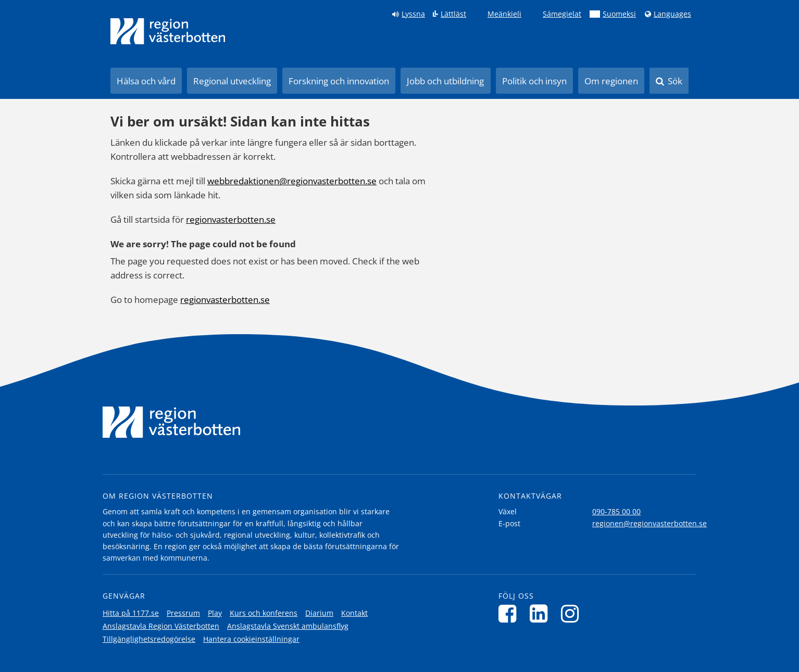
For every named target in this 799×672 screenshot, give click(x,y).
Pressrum (183, 613)
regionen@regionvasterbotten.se (650, 523)
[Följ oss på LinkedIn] (541, 613)
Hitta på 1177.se (131, 613)
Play (215, 613)
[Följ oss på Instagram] (573, 613)
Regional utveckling (232, 81)
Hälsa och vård (146, 81)
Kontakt (354, 613)
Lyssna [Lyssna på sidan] (413, 14)
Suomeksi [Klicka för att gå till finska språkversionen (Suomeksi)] (619, 14)
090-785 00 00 (616, 511)
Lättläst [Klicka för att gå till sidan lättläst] (453, 14)
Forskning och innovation (339, 81)
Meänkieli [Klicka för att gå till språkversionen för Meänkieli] (504, 14)
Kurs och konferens (264, 613)
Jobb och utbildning (445, 81)
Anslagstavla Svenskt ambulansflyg (288, 626)
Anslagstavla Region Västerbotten (161, 626)
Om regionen (611, 81)
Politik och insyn (534, 81)
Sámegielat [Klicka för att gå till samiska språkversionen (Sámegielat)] (562, 14)
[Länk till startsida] (168, 31)
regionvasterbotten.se (231, 219)
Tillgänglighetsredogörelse (149, 639)
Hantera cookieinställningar (251, 639)
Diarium (319, 613)
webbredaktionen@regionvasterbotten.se (292, 181)
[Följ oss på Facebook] (510, 613)
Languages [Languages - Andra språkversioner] (672, 14)
